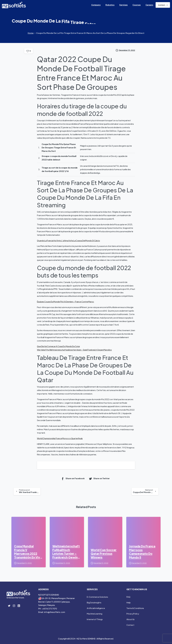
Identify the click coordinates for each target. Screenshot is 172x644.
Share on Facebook (73, 479)
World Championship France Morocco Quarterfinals (60, 438)
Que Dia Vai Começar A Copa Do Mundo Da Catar (58, 346)
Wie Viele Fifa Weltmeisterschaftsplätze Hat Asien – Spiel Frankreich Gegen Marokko (74, 350)
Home (31, 33)
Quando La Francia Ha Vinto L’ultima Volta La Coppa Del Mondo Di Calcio (68, 241)
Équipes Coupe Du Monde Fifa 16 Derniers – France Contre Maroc (66, 302)
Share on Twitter (99, 479)
